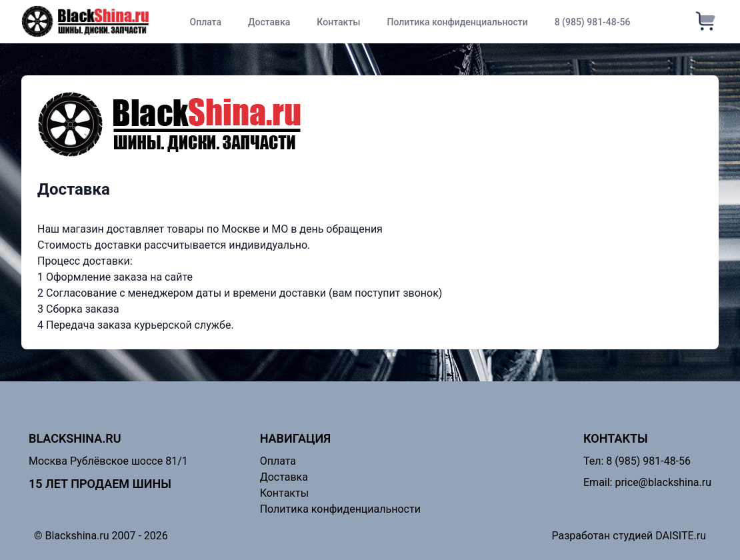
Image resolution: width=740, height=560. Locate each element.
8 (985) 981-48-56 (593, 22)
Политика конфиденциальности (458, 22)
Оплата (205, 22)
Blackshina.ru (75, 438)
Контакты (338, 22)
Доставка (269, 22)
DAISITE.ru (681, 536)
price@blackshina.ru (663, 482)
